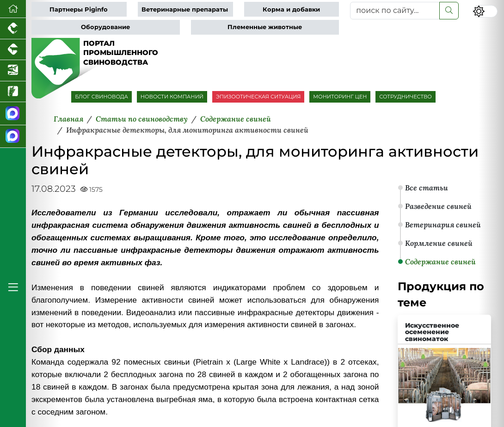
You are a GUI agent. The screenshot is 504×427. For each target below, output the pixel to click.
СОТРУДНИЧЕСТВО (406, 97)
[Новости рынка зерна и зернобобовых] (13, 92)
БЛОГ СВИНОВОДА (101, 97)
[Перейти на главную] (13, 9)
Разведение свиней (438, 206)
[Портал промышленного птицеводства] (13, 29)
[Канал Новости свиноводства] (13, 114)
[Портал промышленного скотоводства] (13, 50)
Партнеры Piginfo (79, 9)
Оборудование (105, 27)
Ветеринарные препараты (185, 9)
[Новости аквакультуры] (13, 71)
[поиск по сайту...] (395, 11)
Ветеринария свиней (443, 225)
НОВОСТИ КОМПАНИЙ (172, 97)
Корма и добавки (291, 9)
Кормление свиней (439, 243)
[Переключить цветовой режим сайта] (485, 11)
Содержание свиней (440, 262)
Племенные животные (265, 27)
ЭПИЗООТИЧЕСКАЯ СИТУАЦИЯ (258, 97)
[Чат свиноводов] (13, 137)
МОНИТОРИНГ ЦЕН (340, 97)
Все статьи (427, 188)
